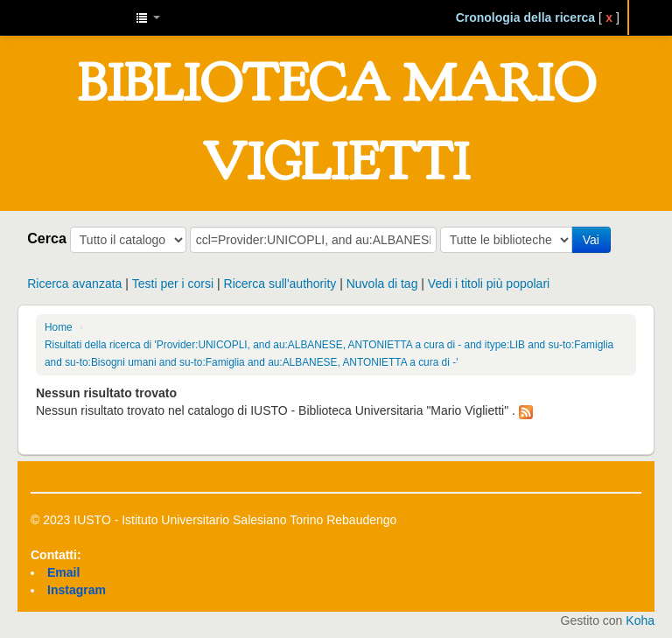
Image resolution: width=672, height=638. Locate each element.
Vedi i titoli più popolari (489, 284)
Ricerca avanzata (74, 284)
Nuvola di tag (382, 284)
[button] (148, 18)
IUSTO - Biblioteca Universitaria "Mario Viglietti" (79, 18)
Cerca (47, 238)
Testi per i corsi (173, 284)
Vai (591, 240)
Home (59, 327)
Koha (640, 620)
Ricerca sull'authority (280, 284)
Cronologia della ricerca (526, 18)
